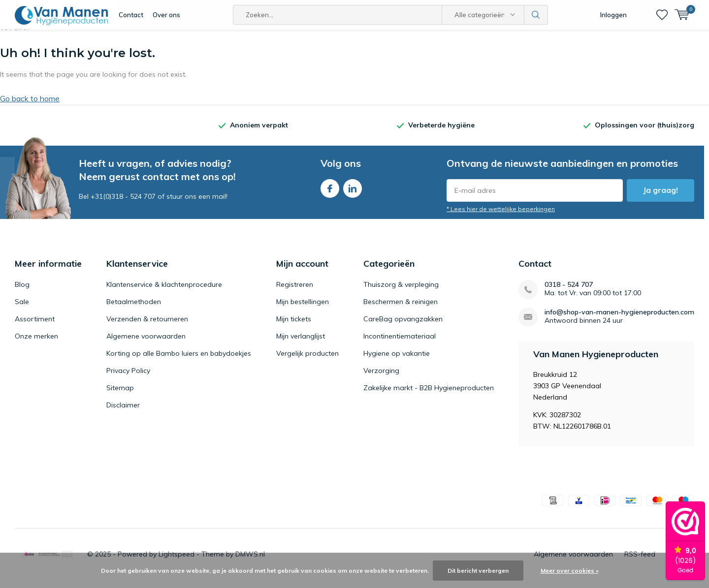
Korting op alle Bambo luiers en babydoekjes (179, 361)
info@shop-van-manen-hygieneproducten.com (619, 320)
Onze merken (36, 343)
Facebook (330, 194)
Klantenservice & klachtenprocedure (164, 292)
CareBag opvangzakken (403, 326)
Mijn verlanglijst (301, 343)
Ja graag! (661, 198)
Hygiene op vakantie (397, 361)
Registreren (295, 292)
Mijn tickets (294, 326)
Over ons (166, 15)
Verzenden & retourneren (147, 326)
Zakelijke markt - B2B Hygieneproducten (429, 395)
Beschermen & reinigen (401, 309)
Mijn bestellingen (303, 309)
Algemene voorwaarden (146, 343)
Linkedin (353, 194)
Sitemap (120, 395)
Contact (131, 15)
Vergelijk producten (307, 361)
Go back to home (30, 106)
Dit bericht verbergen (478, 571)
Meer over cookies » (570, 571)
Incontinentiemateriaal (400, 343)
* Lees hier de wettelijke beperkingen (501, 216)
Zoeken (536, 15)
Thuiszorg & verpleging (401, 292)
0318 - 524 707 (569, 292)
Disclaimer (123, 412)
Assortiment (35, 326)
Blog (22, 292)
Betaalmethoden (134, 309)
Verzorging (381, 378)
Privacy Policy (128, 378)
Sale (22, 309)
